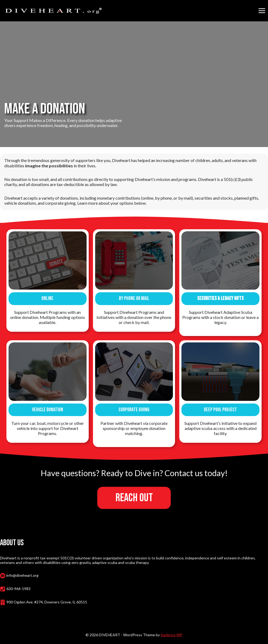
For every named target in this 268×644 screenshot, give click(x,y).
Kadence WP (172, 633)
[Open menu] (262, 11)
